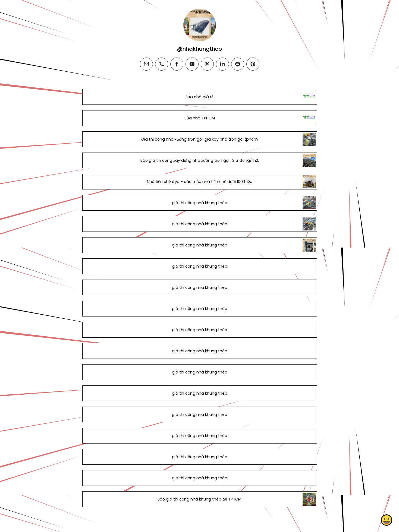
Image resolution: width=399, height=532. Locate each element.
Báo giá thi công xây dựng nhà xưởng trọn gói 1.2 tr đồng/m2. (199, 160)
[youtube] (192, 64)
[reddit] (238, 64)
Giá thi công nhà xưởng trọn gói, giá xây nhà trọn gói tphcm (199, 139)
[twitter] (207, 64)
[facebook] (177, 64)
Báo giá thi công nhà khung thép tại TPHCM (199, 499)
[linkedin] (222, 64)
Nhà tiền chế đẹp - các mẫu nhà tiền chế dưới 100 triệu (199, 182)
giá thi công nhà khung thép (199, 203)
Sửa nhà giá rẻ (199, 97)
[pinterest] (253, 64)
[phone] (162, 64)
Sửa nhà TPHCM (199, 118)
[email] (146, 64)
